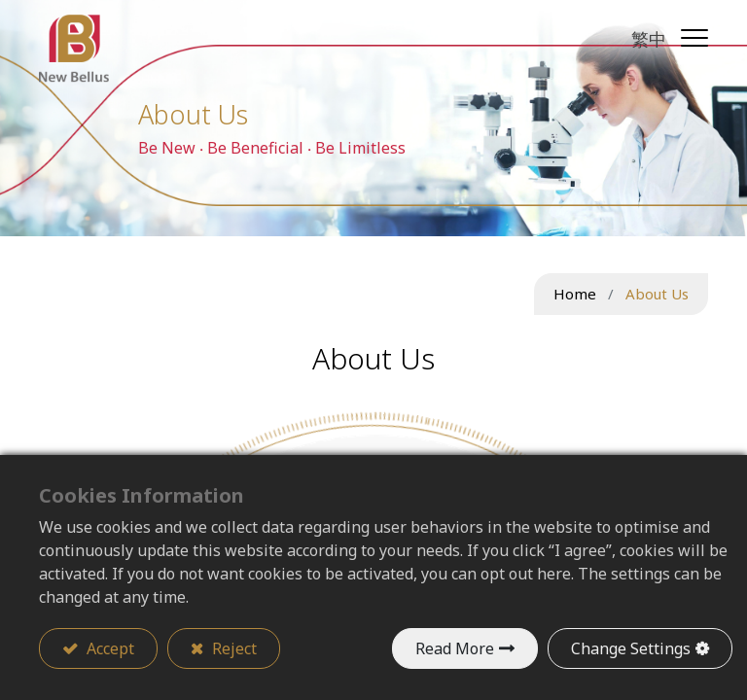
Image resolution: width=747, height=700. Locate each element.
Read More (455, 648)
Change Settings (631, 648)
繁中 (649, 39)
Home (575, 294)
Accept (108, 648)
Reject (232, 648)
